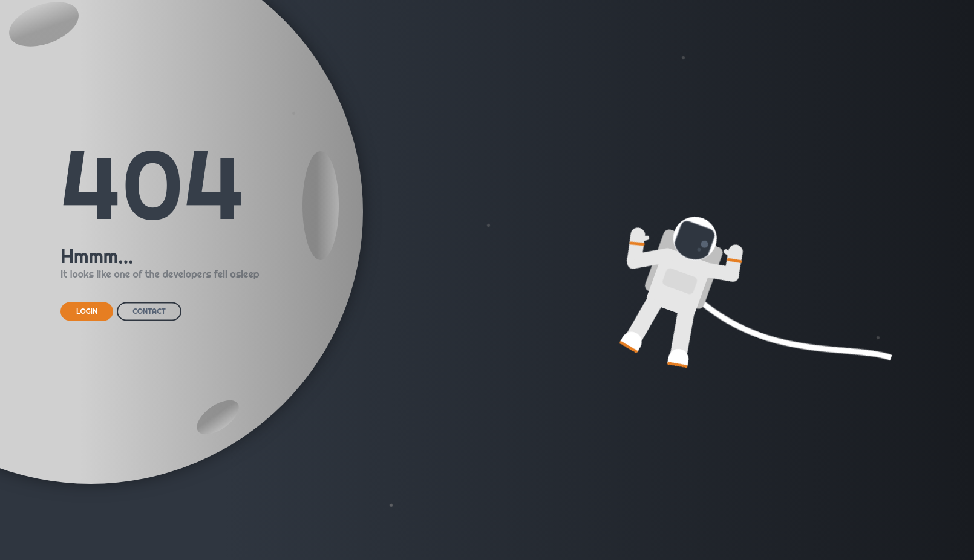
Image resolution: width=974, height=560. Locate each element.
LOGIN (87, 311)
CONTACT (149, 311)
